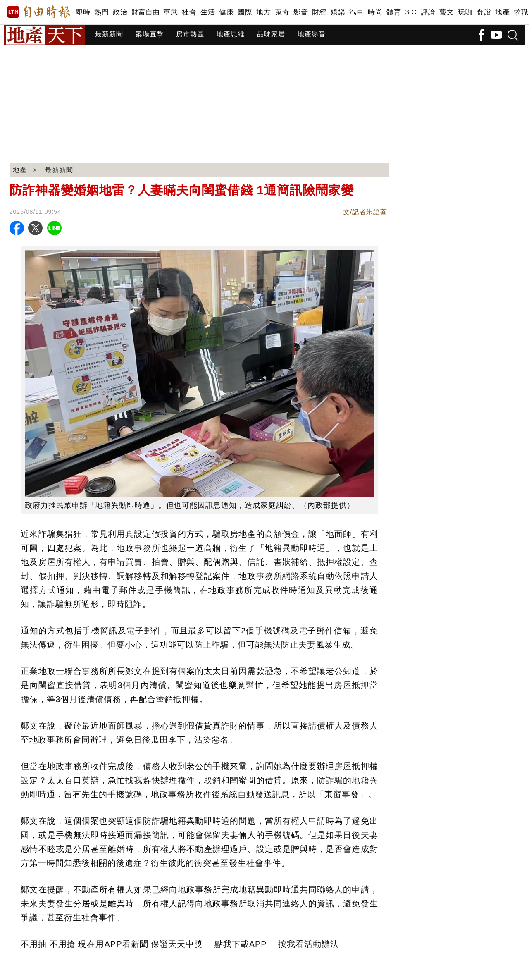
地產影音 (312, 34)
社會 (189, 12)
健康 (226, 12)
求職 (521, 12)
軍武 (170, 12)
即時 (83, 12)
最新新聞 (109, 34)
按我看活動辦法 (309, 944)
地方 (263, 12)
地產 (502, 12)
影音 (301, 12)
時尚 (375, 12)
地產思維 (231, 34)
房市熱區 (190, 34)
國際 (245, 12)
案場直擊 (150, 34)
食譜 (484, 12)
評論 (428, 12)
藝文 (447, 12)
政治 (120, 12)
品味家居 (271, 34)
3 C (411, 12)
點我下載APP (241, 944)
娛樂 (338, 12)
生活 (208, 12)
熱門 (101, 12)
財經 (319, 12)
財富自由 (145, 12)
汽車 (356, 12)
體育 (394, 12)
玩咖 (465, 12)
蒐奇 (282, 12)
